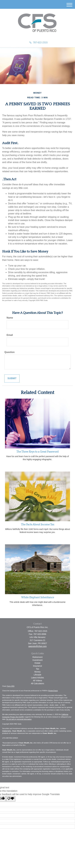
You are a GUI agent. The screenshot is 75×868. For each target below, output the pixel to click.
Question (9, 352)
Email (10, 335)
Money (37, 672)
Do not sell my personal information (19, 719)
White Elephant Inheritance (38, 598)
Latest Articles (37, 678)
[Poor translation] (11, 799)
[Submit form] (12, 378)
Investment (37, 660)
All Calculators (37, 683)
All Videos (37, 681)
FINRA (5, 731)
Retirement (37, 657)
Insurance (37, 666)
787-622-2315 (39, 43)
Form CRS (11, 686)
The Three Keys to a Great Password (37, 452)
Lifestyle (37, 675)
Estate (38, 663)
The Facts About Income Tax (38, 525)
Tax (38, 669)
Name (10, 318)
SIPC (9, 731)
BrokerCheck (53, 691)
